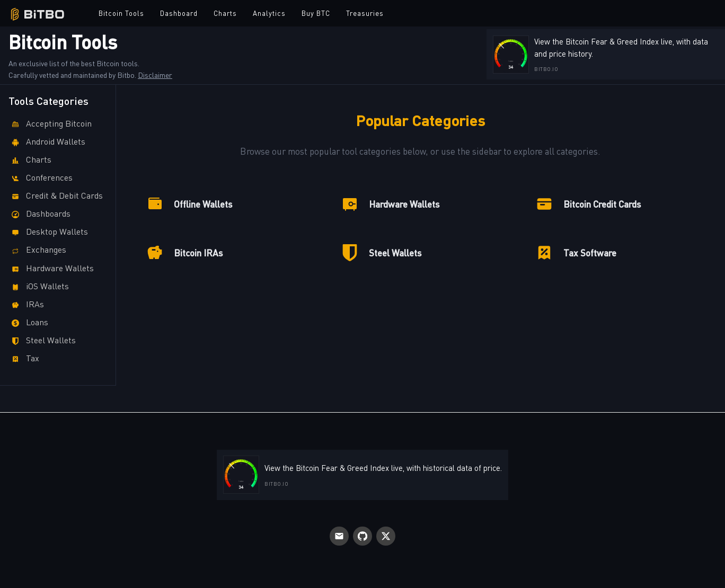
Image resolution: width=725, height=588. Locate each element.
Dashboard (179, 13)
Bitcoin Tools (121, 13)
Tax (24, 359)
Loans (28, 323)
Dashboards (39, 214)
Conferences (41, 178)
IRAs (26, 305)
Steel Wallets (42, 341)
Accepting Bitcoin (50, 124)
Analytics (269, 13)
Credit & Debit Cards (56, 196)
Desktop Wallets (48, 232)
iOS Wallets (39, 287)
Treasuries (365, 13)
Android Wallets (47, 142)
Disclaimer (155, 75)
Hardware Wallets (51, 269)
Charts (225, 13)
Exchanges (37, 250)
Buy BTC (316, 13)
